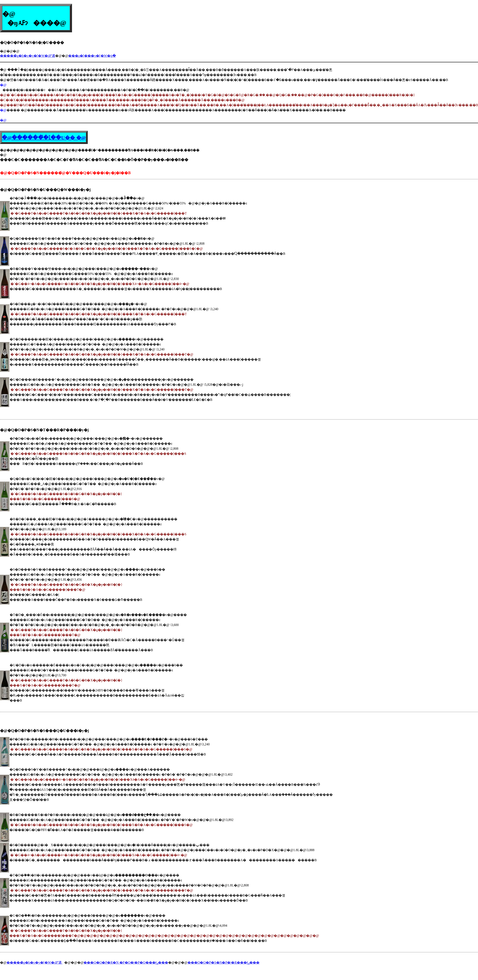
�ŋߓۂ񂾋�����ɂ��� (28, 23)
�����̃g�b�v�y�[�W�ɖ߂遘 (28, 56)
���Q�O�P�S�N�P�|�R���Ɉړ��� (223, 962)
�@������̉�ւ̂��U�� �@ (44, 138)
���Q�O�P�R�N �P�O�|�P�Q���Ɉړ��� (126, 962)
